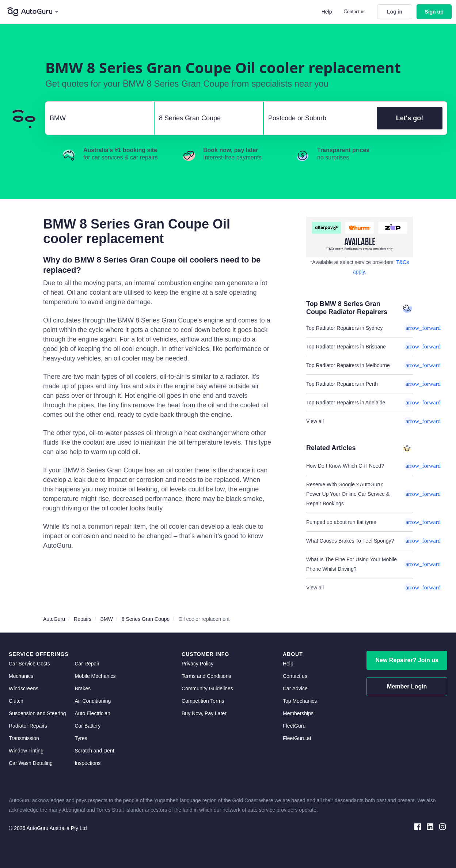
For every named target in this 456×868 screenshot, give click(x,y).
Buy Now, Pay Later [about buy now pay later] (204, 713)
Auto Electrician (92, 713)
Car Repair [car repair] (87, 664)
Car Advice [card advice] (295, 688)
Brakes (83, 688)
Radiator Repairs (28, 726)
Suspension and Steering (37, 713)
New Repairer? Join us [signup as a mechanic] (407, 660)
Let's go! (410, 118)
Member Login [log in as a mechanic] (407, 686)
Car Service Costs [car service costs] (29, 664)
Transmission (24, 738)
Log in (395, 12)
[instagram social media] (442, 826)
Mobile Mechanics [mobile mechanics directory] (95, 676)
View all (360, 421)
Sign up (434, 12)
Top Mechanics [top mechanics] (300, 701)
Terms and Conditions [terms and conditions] (206, 676)
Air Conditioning (93, 701)
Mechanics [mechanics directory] (21, 676)
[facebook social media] (418, 826)
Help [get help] (288, 664)
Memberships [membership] (298, 713)
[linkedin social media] (430, 826)
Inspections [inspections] (88, 763)
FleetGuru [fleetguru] (294, 726)
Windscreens (24, 688)
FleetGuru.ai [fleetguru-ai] (297, 738)
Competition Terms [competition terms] (203, 701)
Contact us (355, 12)
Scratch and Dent (94, 751)
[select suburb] (318, 118)
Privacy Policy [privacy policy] (197, 664)
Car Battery (88, 726)
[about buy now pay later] (360, 237)
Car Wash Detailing (31, 763)
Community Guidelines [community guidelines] (207, 688)
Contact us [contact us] (295, 676)
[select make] (97, 118)
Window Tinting (26, 751)
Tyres (81, 738)
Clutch (16, 701)
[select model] (206, 118)
